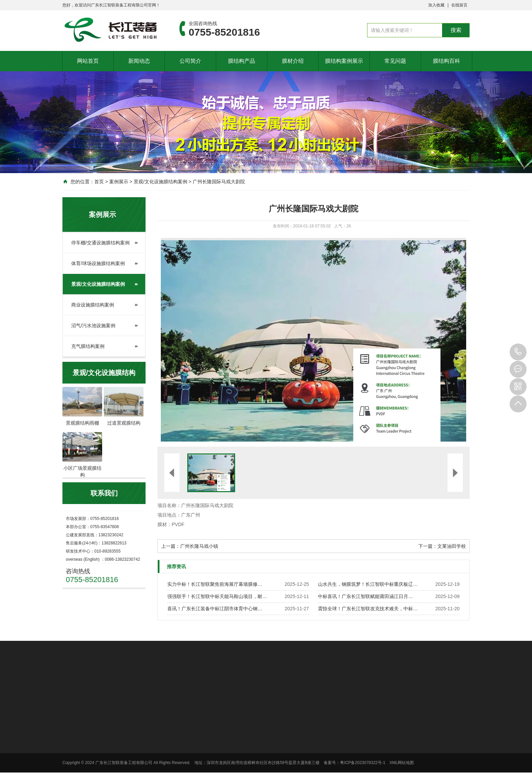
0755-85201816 (518, 352)
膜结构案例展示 (344, 61)
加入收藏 (436, 5)
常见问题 (395, 61)
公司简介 (190, 61)
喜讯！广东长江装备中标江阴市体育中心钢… (215, 609)
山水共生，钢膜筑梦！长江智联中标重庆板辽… (368, 584)
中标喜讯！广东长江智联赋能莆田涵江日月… (365, 596)
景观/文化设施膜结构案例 (160, 182)
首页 (99, 182)
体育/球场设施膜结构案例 (98, 263)
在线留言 (459, 5)
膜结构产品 (242, 61)
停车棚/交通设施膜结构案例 (100, 243)
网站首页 (88, 61)
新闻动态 (139, 61)
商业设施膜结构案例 (93, 305)
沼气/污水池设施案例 (93, 326)
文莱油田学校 (452, 546)
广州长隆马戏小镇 (199, 546)
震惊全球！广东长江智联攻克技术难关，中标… (368, 609)
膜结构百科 (446, 61)
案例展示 (119, 182)
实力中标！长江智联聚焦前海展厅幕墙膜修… (215, 584)
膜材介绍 (293, 61)
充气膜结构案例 (88, 346)
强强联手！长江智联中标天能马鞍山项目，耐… (217, 596)
